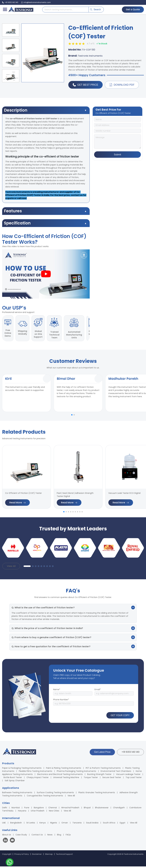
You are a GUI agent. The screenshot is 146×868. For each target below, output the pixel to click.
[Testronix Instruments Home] (21, 10)
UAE (4, 824)
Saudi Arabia (92, 824)
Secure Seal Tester (112, 779)
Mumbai (16, 809)
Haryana (22, 812)
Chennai (53, 809)
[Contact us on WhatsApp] (10, 863)
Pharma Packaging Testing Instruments (76, 773)
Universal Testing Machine (66, 779)
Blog (59, 836)
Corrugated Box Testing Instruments (45, 797)
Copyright (7, 856)
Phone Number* (61, 701)
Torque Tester (91, 779)
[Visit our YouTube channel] (12, 842)
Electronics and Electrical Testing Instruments (60, 776)
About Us (7, 836)
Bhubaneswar (102, 809)
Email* (98, 691)
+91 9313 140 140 (130, 753)
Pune (27, 809)
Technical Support (64, 856)
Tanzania (77, 824)
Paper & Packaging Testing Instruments (22, 770)
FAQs (68, 836)
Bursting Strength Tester (99, 776)
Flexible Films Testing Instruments (36, 773)
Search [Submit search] (95, 9)
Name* (57, 691)
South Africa (109, 824)
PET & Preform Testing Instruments (103, 770)
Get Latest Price (102, 753)
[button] (72, 416)
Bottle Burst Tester (13, 779)
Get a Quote (132, 9)
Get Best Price (86, 85)
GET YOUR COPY (120, 717)
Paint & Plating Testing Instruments (64, 770)
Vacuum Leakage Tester (128, 776)
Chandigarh (119, 809)
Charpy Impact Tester (38, 779)
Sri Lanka (31, 824)
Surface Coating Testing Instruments (55, 794)
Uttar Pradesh (38, 812)
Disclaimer (37, 856)
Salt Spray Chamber (15, 782)
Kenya (43, 824)
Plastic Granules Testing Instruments (97, 794)
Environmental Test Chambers (116, 773)
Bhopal (87, 809)
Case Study (21, 836)
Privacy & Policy (22, 856)
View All (11, 568)
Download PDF (122, 85)
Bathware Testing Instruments (17, 794)
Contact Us (37, 836)
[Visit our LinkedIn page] (6, 842)
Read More (17, 504)
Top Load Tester (134, 779)
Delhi (5, 809)
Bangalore (39, 809)
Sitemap (49, 856)
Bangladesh (16, 824)
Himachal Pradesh (70, 809)
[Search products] (66, 10)
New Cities (54, 812)
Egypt (123, 824)
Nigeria (54, 824)
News (50, 836)
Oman (65, 824)
